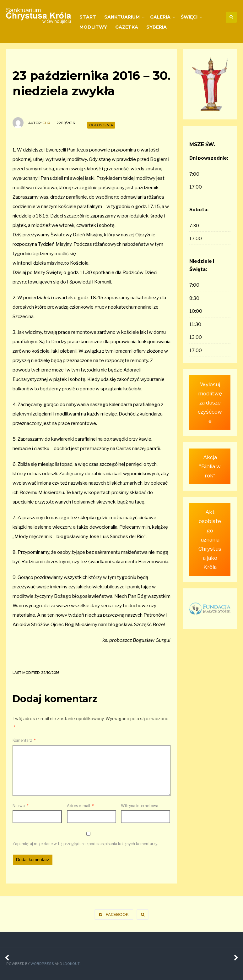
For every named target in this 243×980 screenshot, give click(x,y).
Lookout (71, 964)
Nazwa (21, 806)
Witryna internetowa (140, 806)
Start (88, 17)
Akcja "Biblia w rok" (210, 465)
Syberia (157, 27)
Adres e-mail (80, 806)
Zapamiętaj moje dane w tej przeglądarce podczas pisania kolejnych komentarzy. (85, 844)
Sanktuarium (122, 17)
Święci (189, 17)
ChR (46, 123)
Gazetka (127, 27)
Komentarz (24, 740)
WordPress (42, 964)
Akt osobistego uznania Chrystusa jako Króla (210, 533)
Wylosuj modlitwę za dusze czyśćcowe (210, 402)
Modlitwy (93, 27)
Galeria (160, 17)
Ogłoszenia (101, 125)
